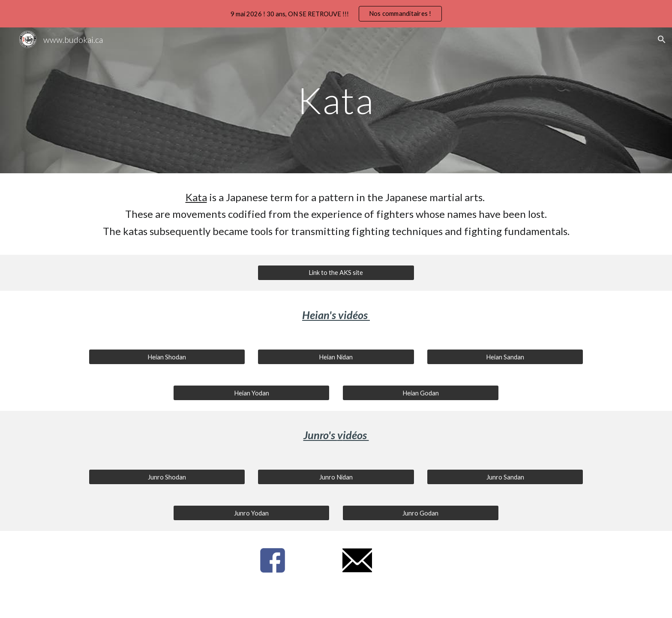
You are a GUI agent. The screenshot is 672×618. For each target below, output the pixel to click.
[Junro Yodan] (251, 513)
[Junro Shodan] (167, 477)
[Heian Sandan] (505, 357)
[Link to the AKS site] (336, 273)
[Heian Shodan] (167, 357)
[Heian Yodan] (251, 393)
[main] (336, 100)
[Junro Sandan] (505, 477)
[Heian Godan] (421, 393)
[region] (336, 14)
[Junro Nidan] (336, 477)
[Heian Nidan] (336, 357)
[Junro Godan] (421, 513)
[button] (662, 39)
